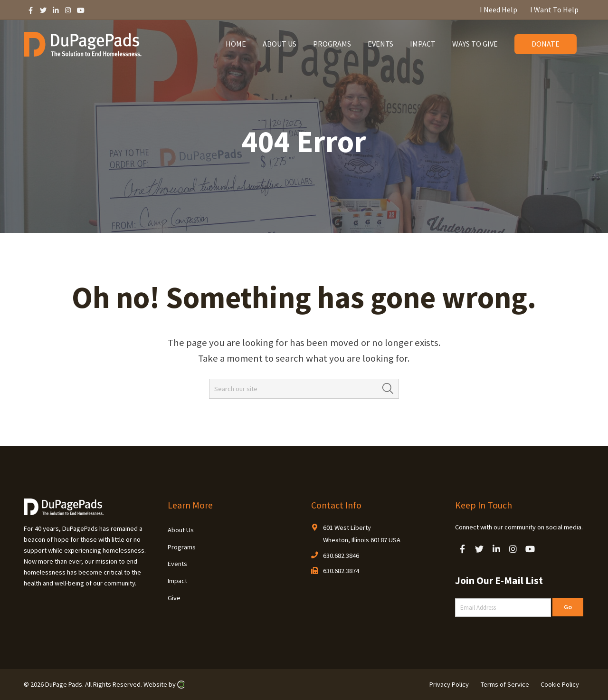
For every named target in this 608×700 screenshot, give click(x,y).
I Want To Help (554, 10)
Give (174, 598)
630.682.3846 (341, 556)
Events (177, 564)
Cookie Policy (560, 684)
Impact (177, 581)
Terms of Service (505, 684)
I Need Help (499, 10)
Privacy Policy (449, 684)
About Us (181, 530)
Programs (182, 547)
